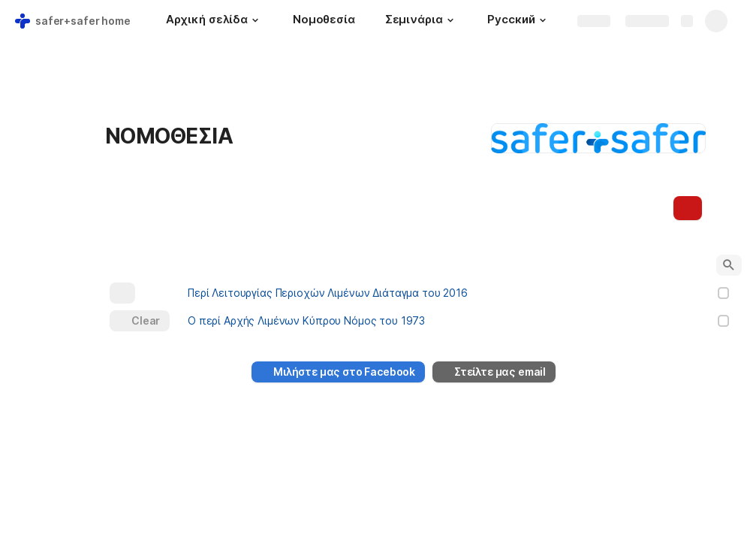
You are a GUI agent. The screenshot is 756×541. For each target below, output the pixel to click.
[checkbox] (724, 293)
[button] (255, 20)
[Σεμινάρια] (422, 21)
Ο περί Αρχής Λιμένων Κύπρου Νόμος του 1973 (306, 320)
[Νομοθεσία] (324, 21)
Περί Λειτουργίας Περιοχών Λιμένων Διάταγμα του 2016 (328, 293)
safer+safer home (83, 21)
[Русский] (518, 21)
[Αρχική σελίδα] (214, 21)
